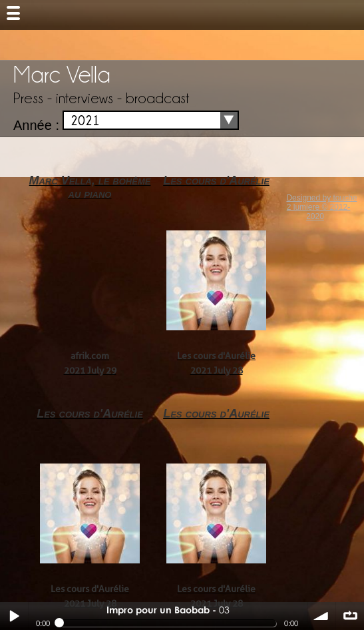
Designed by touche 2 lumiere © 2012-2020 (321, 207)
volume (321, 616)
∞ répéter (350, 616)
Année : (36, 125)
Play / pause (14, 616)
